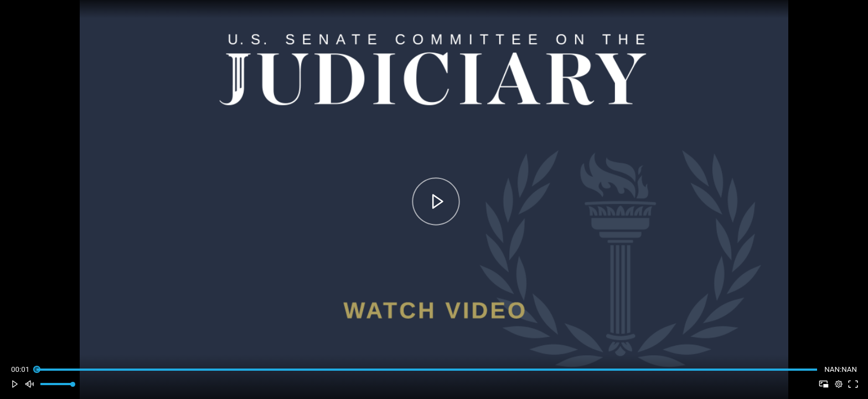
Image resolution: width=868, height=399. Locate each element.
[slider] (427, 369)
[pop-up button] (838, 384)
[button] (15, 384)
